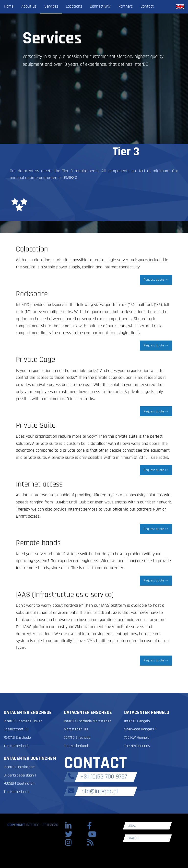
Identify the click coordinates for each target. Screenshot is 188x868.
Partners (126, 6)
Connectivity (100, 6)
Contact (147, 6)
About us (29, 6)
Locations (74, 6)
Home (9, 6)
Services (51, 6)
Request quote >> (156, 280)
